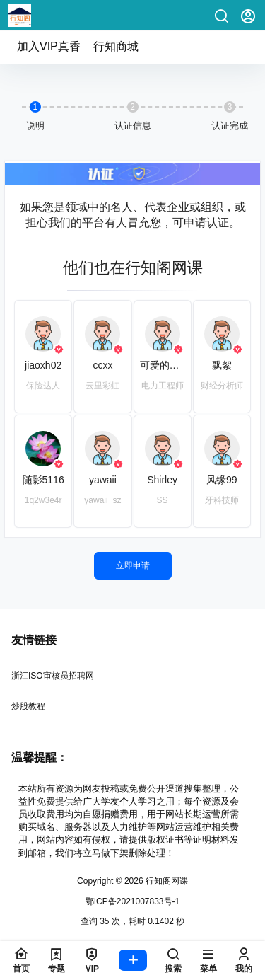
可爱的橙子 (165, 365)
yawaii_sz (102, 500)
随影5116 (43, 480)
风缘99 (222, 480)
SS (163, 500)
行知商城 (116, 46)
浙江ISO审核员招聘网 (53, 676)
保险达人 (43, 386)
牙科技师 (222, 500)
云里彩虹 (102, 386)
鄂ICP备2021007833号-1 (132, 901)
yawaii (103, 480)
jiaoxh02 (43, 365)
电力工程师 (163, 386)
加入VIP (49, 46)
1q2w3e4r (43, 500)
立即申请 (133, 565)
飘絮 (222, 365)
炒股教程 (28, 706)
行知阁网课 (166, 881)
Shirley (162, 480)
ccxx (102, 365)
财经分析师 (222, 386)
